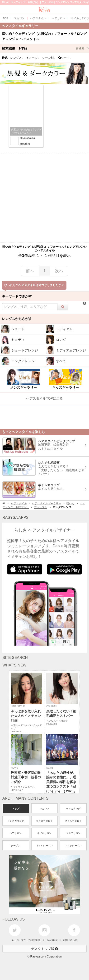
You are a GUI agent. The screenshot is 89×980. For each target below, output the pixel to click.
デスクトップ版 (45, 949)
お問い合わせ (70, 940)
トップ (16, 809)
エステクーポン (73, 846)
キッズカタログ (44, 821)
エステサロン (73, 833)
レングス (17, 58)
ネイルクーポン (44, 846)
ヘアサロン (16, 833)
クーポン (16, 846)
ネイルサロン (44, 833)
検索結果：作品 (45, 48)
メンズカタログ (16, 821)
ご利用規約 (34, 940)
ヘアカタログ (73, 809)
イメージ (33, 58)
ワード (65, 58)
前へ (30, 271)
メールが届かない (52, 940)
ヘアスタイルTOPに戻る (44, 398)
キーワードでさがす (17, 296)
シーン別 (49, 58)
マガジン (44, 809)
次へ (59, 271)
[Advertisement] (44, 198)
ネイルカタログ (73, 821)
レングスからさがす (17, 319)
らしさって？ (19, 940)
